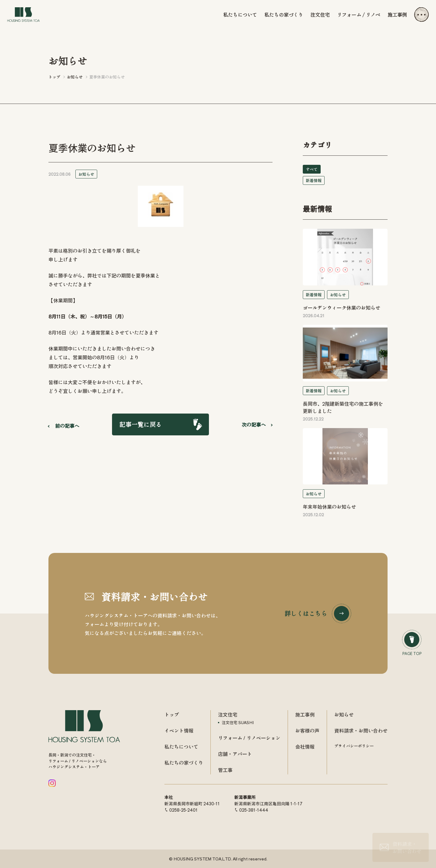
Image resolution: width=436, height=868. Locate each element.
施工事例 (397, 15)
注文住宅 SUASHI (238, 722)
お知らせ (86, 174)
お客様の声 (307, 730)
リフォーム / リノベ (359, 15)
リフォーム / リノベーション (249, 738)
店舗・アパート (235, 754)
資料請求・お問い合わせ (361, 730)
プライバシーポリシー (354, 746)
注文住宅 (320, 15)
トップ (172, 714)
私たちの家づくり (284, 15)
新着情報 (314, 180)
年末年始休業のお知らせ (329, 507)
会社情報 (305, 747)
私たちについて (240, 15)
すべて (312, 169)
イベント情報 (179, 730)
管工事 (225, 770)
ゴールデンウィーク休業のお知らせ (342, 308)
